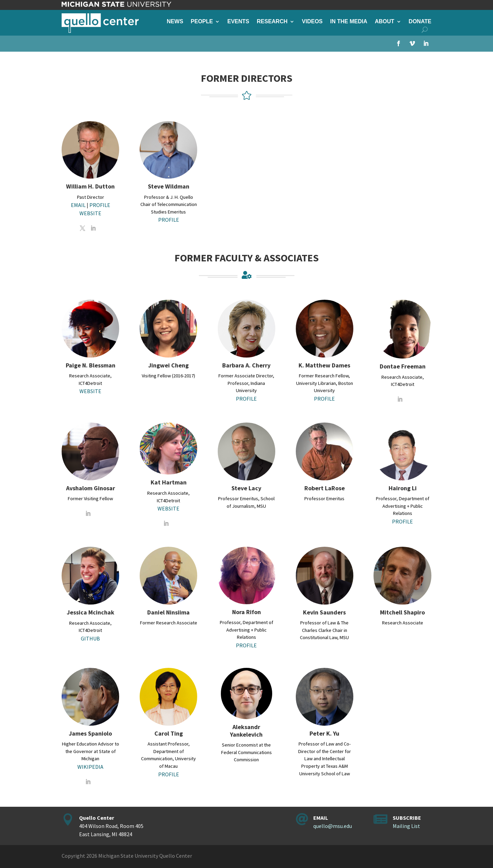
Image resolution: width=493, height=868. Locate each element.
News (175, 22)
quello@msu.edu (333, 826)
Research (272, 22)
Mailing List (406, 826)
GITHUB (90, 638)
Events (238, 22)
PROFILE (100, 205)
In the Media (349, 22)
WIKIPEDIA (90, 767)
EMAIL (78, 205)
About (385, 22)
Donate (420, 22)
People (202, 22)
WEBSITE (90, 213)
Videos (312, 22)
